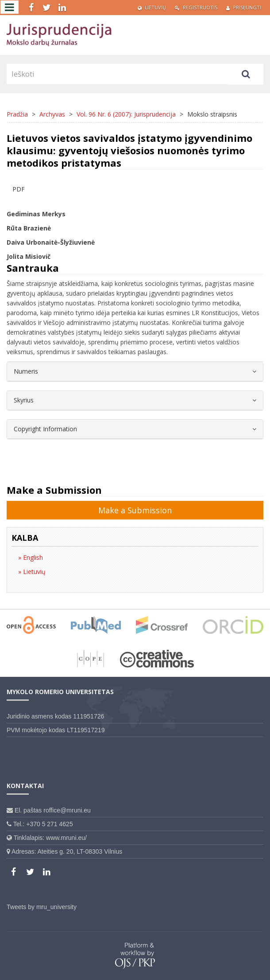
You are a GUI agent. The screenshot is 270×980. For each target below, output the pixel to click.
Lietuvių (152, 7)
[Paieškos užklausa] (118, 74)
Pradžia (17, 114)
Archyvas (52, 114)
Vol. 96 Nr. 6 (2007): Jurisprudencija (126, 114)
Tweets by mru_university (42, 907)
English (32, 557)
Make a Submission (135, 510)
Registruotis (196, 7)
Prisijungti (244, 7)
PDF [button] (19, 189)
